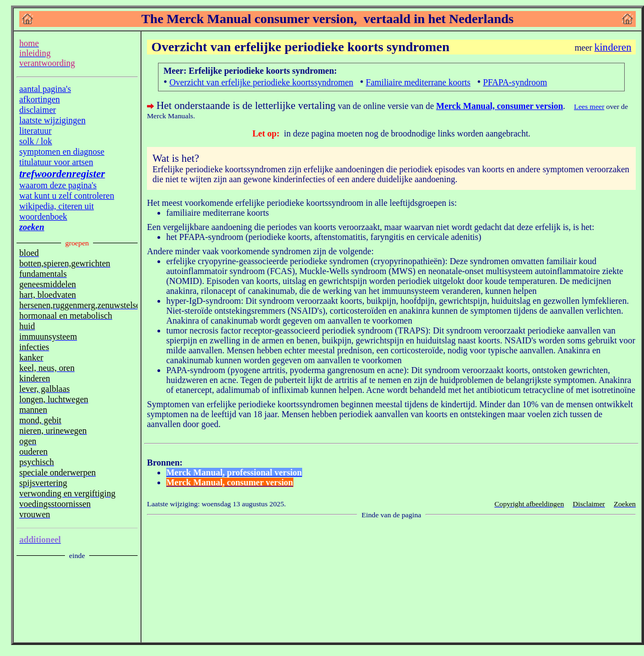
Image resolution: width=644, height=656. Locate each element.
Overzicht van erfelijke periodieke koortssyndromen (261, 82)
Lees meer (589, 106)
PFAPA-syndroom (515, 82)
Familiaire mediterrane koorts (418, 82)
